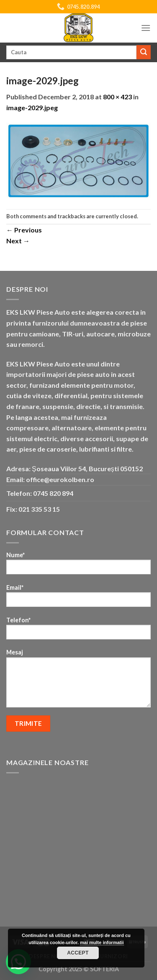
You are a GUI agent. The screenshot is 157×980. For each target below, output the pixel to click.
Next (18, 241)
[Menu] (146, 28)
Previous (24, 230)
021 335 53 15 (39, 509)
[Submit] (144, 52)
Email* (78, 598)
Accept (78, 953)
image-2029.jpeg (32, 107)
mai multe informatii (102, 942)
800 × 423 (117, 97)
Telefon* (78, 631)
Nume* (78, 566)
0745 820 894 (53, 493)
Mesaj (78, 681)
